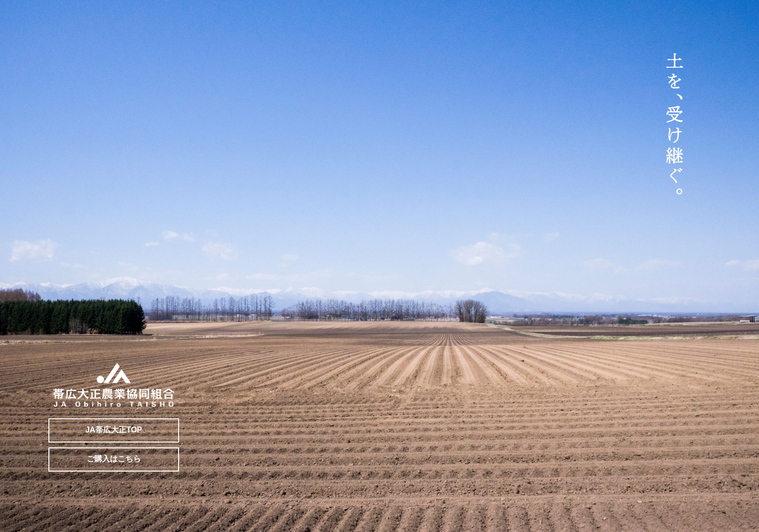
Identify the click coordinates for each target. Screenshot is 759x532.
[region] (379, 266)
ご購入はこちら (114, 459)
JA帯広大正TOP (114, 430)
